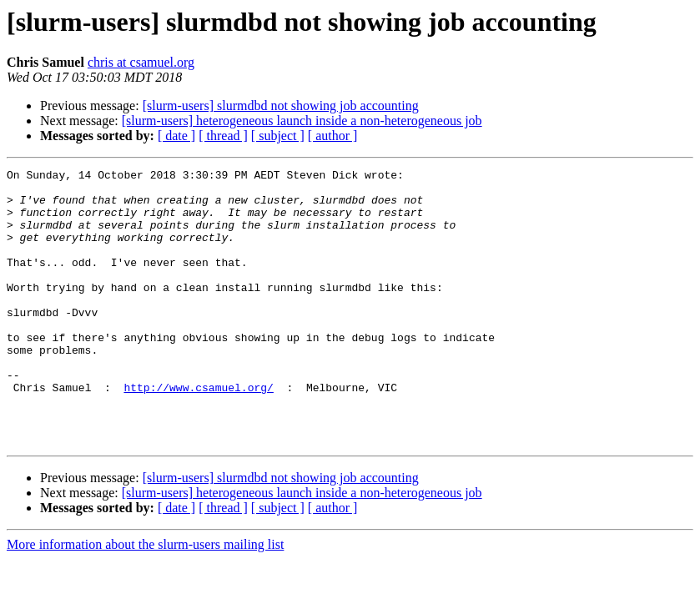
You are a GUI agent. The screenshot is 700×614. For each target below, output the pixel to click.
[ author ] (333, 136)
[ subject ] (278, 136)
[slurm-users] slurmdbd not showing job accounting (281, 106)
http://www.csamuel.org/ (198, 432)
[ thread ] (223, 136)
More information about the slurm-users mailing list (145, 599)
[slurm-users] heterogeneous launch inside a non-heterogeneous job (302, 121)
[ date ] (176, 136)
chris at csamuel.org (141, 62)
